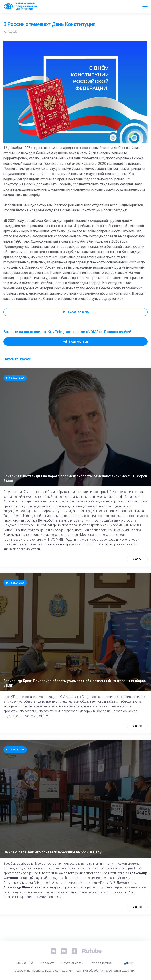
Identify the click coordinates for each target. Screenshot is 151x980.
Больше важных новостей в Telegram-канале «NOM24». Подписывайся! (67, 332)
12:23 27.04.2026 (15, 749)
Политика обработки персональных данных (104, 971)
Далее (137, 559)
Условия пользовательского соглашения (43, 971)
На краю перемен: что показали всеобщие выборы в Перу (52, 852)
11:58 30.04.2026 (15, 378)
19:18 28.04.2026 (15, 583)
